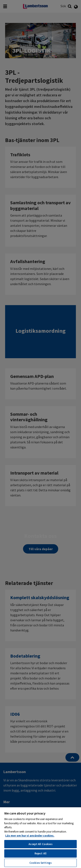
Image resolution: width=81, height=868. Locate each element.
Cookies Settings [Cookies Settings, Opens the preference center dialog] (40, 863)
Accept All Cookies (40, 844)
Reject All (40, 853)
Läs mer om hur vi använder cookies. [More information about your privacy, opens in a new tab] (30, 836)
